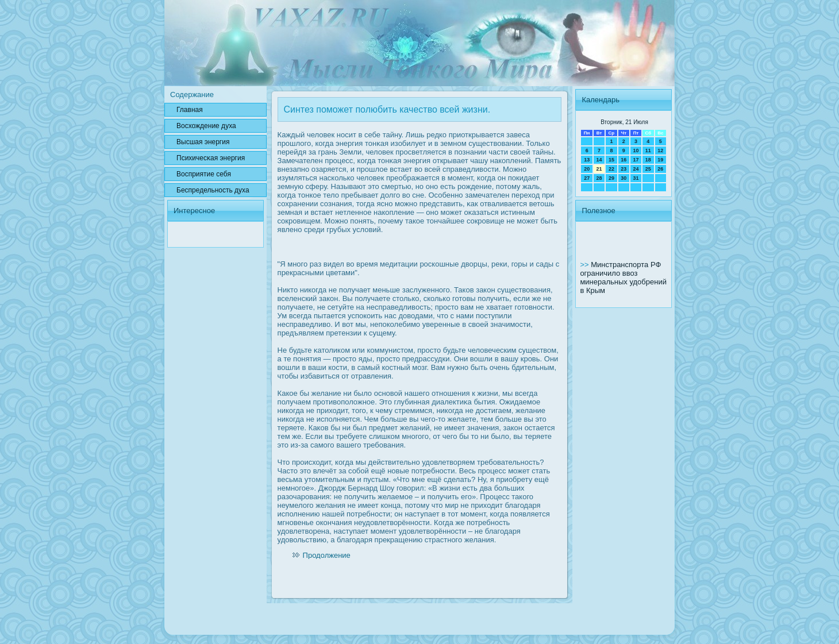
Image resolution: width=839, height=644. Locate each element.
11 (648, 151)
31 (636, 178)
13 (587, 160)
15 (611, 160)
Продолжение (327, 555)
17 (636, 160)
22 (611, 169)
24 (636, 169)
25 (648, 169)
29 (611, 178)
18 (648, 160)
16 (624, 160)
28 (599, 178)
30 (624, 178)
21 (599, 169)
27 (587, 178)
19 (660, 160)
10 (636, 151)
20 (587, 169)
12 (660, 151)
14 (599, 160)
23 (624, 169)
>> (585, 265)
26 (660, 169)
